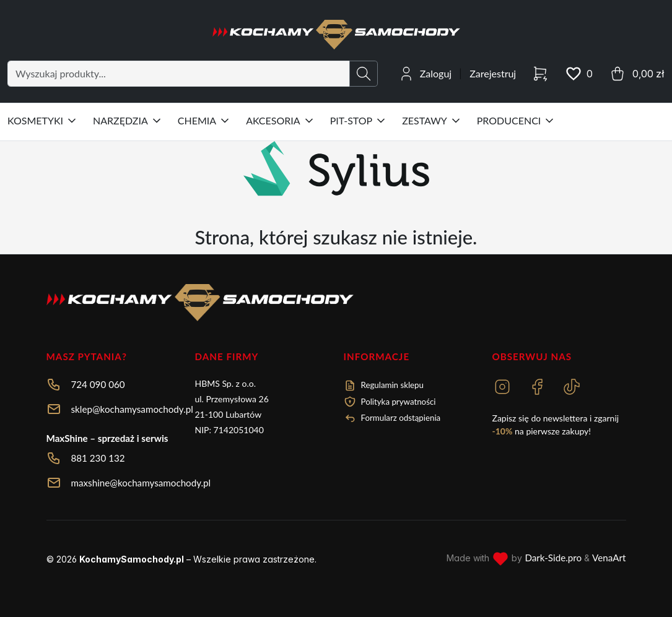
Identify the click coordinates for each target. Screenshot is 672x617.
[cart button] (636, 74)
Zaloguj (436, 73)
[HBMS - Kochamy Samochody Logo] (336, 35)
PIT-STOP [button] (359, 121)
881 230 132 (98, 458)
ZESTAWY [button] (432, 121)
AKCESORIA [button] (281, 121)
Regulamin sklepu (384, 386)
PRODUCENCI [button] (517, 121)
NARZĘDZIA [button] (128, 121)
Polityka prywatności (390, 402)
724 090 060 (98, 384)
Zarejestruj (493, 73)
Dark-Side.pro (553, 558)
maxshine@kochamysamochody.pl (141, 483)
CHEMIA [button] (204, 121)
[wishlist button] (578, 74)
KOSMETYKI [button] (43, 121)
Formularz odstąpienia (392, 418)
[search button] (364, 74)
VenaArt (609, 558)
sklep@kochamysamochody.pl (132, 409)
